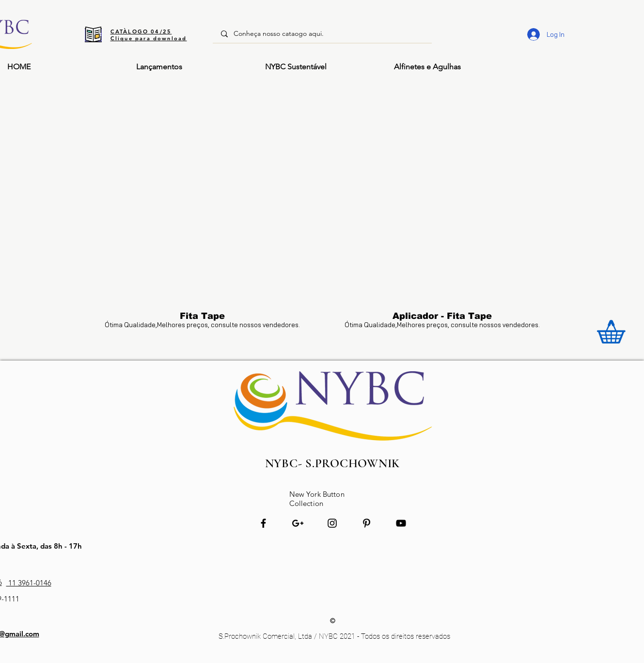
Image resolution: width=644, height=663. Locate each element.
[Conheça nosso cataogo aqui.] (322, 34)
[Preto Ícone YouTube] (401, 523)
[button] (451, 67)
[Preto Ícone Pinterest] (367, 523)
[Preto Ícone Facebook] (263, 523)
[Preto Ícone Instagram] (332, 523)
